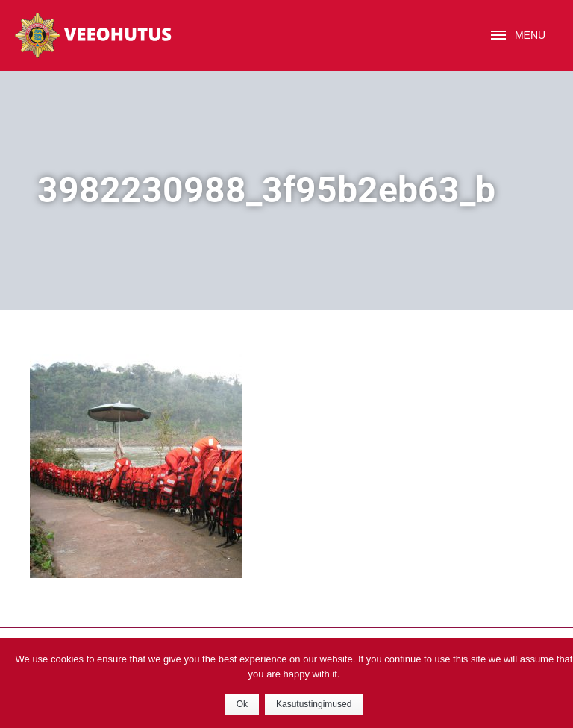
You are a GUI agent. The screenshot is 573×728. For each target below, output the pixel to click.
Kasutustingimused (314, 704)
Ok (242, 704)
